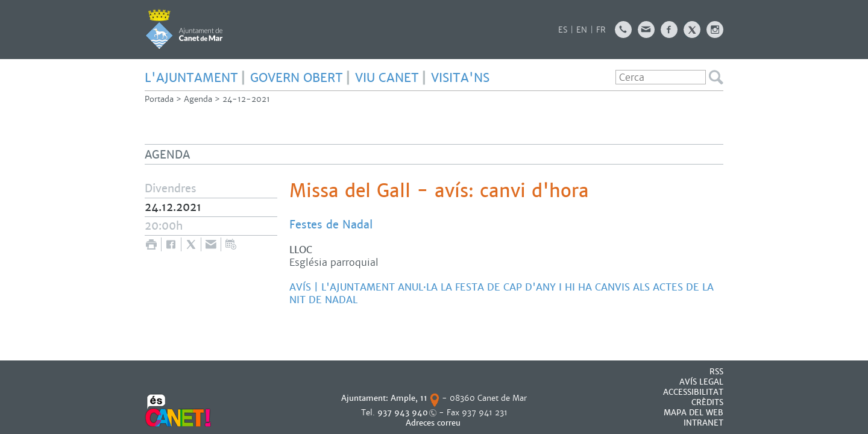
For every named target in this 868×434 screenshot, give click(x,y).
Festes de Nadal (331, 225)
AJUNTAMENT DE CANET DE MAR (184, 29)
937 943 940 (403, 413)
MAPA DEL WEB (693, 413)
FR (601, 30)
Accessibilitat (693, 392)
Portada (159, 99)
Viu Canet (387, 78)
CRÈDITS (707, 402)
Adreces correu (434, 423)
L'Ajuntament (191, 78)
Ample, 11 (409, 398)
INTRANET (703, 423)
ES (563, 30)
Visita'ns (460, 78)
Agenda (198, 99)
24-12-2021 (246, 99)
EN (582, 30)
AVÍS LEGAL (701, 382)
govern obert (297, 78)
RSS (716, 372)
